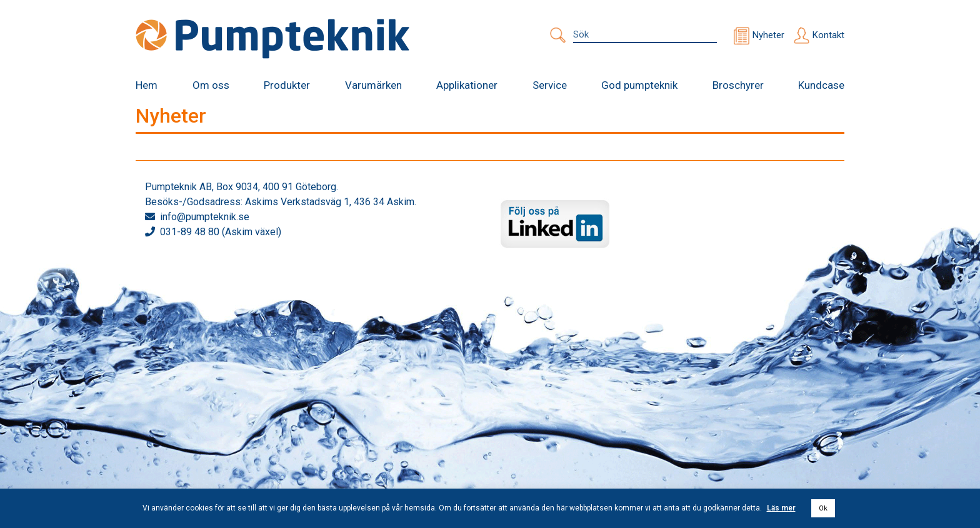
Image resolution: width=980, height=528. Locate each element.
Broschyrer (738, 85)
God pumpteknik (639, 85)
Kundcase (821, 85)
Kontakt (828, 35)
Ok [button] (823, 508)
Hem (147, 85)
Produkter (287, 85)
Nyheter (768, 35)
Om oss (211, 85)
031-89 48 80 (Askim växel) (221, 232)
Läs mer (781, 508)
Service (550, 85)
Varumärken (373, 85)
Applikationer (467, 85)
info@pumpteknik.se (205, 217)
